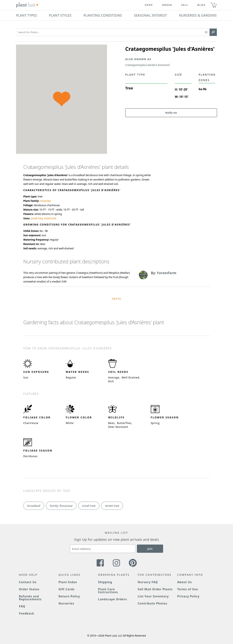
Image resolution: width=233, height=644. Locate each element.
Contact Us (28, 582)
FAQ (22, 606)
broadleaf (34, 506)
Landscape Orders (112, 599)
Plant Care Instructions (108, 591)
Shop (149, 5)
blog (202, 5)
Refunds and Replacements (30, 598)
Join (150, 549)
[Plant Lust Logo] (27, 5)
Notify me (171, 113)
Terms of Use (188, 589)
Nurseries (66, 603)
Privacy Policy (188, 596)
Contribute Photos (152, 603)
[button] (206, 32)
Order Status (29, 589)
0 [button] (214, 4)
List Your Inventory (153, 596)
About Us (185, 582)
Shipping (105, 582)
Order (167, 5)
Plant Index (68, 582)
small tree (37, 218)
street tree (50, 218)
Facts (117, 299)
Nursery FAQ (148, 582)
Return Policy (69, 596)
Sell (185, 5)
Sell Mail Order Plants (155, 589)
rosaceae (45, 201)
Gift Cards (66, 589)
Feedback (27, 613)
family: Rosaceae (61, 506)
